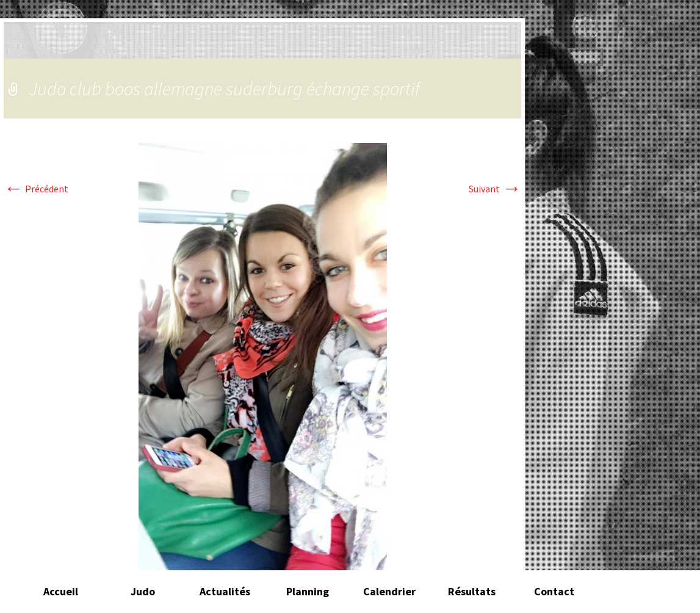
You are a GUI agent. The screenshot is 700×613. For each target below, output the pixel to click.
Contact (554, 591)
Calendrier (389, 591)
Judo (143, 591)
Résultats (472, 591)
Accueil (61, 591)
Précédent (36, 189)
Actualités (225, 591)
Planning (308, 591)
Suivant (495, 189)
